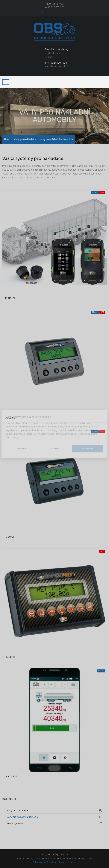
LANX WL (10, 537)
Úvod (7, 139)
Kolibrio (89, 859)
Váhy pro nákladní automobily (23, 817)
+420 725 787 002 (54, 7)
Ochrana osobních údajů (44, 862)
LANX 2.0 (10, 418)
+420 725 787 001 (55, 4)
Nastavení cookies (67, 862)
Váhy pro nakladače (25, 139)
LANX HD (10, 657)
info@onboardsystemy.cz (54, 854)
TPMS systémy (15, 824)
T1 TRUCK (10, 298)
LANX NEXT (11, 777)
